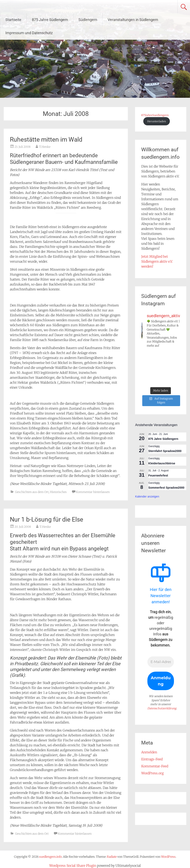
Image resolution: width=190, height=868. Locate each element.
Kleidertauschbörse (162, 463)
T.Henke (45, 147)
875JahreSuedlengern (155, 115)
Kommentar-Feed (155, 766)
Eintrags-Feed (152, 759)
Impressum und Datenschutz (29, 33)
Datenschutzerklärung (162, 708)
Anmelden (149, 752)
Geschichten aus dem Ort (32, 492)
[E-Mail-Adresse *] (161, 662)
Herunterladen (157, 121)
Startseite (13, 20)
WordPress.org (152, 773)
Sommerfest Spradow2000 (166, 488)
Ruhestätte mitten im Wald (46, 139)
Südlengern (88, 20)
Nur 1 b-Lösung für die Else (47, 519)
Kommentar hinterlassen (93, 492)
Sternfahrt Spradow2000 (165, 451)
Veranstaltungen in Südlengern (133, 20)
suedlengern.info (33, 7)
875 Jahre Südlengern (50, 20)
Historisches (58, 492)
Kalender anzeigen (147, 496)
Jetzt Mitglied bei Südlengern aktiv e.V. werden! (157, 261)
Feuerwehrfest (158, 475)
